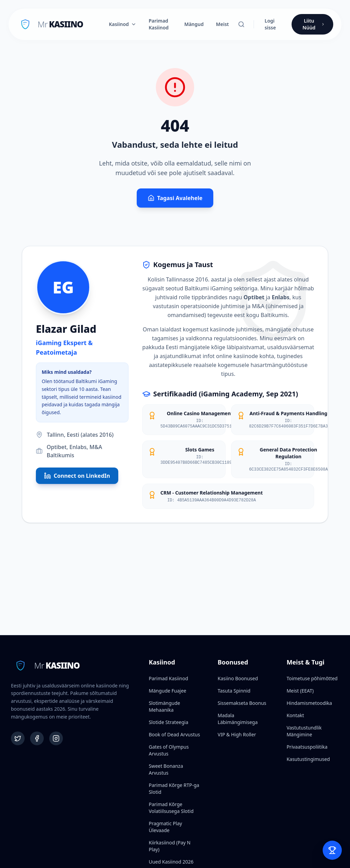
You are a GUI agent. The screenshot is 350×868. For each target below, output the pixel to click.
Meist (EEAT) (300, 691)
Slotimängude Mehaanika (164, 706)
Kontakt (295, 715)
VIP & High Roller (237, 734)
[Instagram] (56, 738)
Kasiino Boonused (238, 678)
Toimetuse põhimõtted (312, 678)
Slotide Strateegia (169, 722)
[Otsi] (241, 24)
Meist (223, 24)
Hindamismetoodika (309, 703)
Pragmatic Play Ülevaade (165, 827)
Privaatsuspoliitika (307, 747)
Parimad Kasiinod (159, 24)
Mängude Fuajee (167, 691)
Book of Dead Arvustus (174, 734)
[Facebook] (37, 738)
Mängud (194, 24)
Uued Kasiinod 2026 (171, 862)
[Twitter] (18, 738)
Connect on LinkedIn (77, 476)
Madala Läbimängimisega (238, 719)
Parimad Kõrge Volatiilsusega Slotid (171, 808)
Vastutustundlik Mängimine (304, 731)
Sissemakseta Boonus (242, 703)
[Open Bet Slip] (332, 850)
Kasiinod (122, 24)
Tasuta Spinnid (234, 691)
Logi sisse (270, 24)
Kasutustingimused (308, 759)
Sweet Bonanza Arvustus (166, 769)
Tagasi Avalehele (175, 198)
